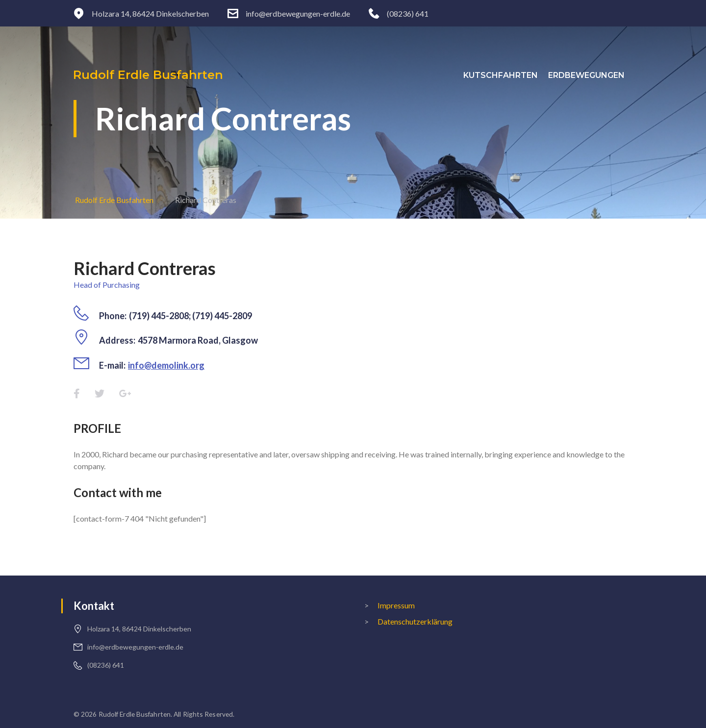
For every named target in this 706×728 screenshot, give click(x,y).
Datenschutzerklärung (415, 621)
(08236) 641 (408, 13)
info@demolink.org (166, 365)
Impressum (396, 605)
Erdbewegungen (592, 75)
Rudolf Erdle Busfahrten (149, 75)
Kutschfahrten (506, 75)
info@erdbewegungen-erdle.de (298, 13)
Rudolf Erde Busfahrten (114, 200)
